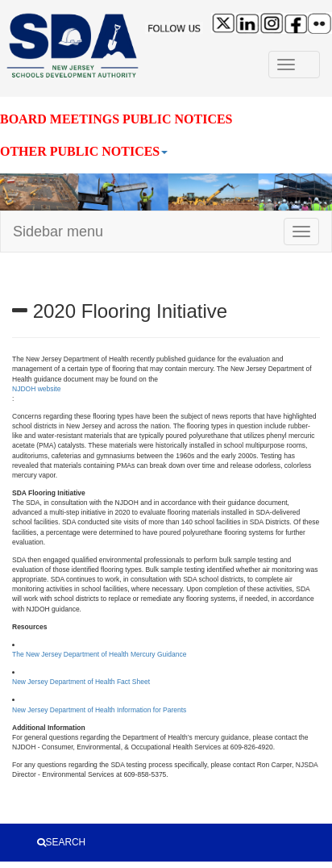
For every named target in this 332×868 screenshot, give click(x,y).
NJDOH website (36, 389)
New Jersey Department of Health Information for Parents (99, 710)
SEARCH (62, 842)
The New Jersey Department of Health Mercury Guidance (99, 654)
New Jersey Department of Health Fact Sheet (81, 682)
